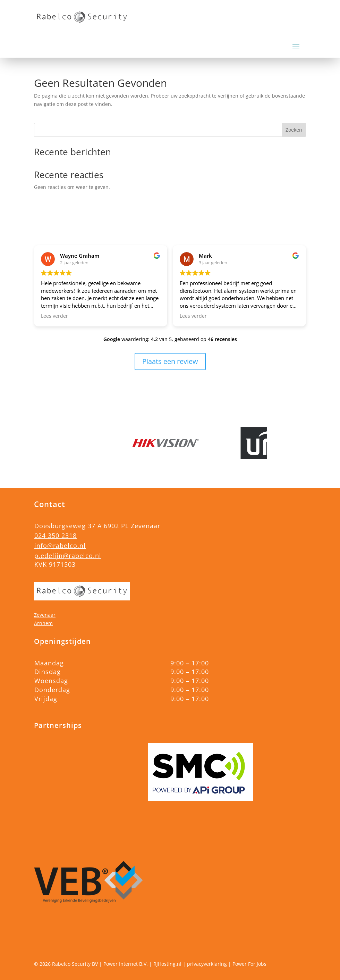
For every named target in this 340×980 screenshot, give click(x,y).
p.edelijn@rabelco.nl (68, 556)
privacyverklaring (207, 964)
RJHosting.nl (167, 964)
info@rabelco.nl (60, 546)
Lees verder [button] (54, 316)
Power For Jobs (249, 964)
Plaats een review (170, 361)
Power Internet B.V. (126, 964)
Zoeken (294, 130)
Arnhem (43, 623)
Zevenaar (45, 615)
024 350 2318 (56, 535)
